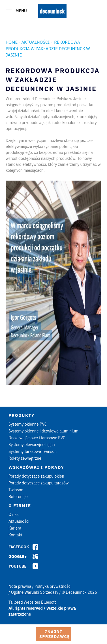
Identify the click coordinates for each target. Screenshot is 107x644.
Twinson (16, 490)
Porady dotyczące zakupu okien (36, 476)
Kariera (15, 528)
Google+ (18, 557)
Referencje (18, 497)
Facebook (19, 547)
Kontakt (15, 535)
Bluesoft (49, 602)
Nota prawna (20, 586)
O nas (13, 515)
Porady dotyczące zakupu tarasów (39, 483)
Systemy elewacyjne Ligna (32, 445)
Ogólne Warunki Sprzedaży (35, 592)
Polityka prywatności (53, 586)
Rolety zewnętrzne (25, 458)
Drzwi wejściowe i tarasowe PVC (37, 438)
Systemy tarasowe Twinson (33, 451)
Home (12, 42)
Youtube (18, 566)
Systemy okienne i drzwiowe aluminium (43, 431)
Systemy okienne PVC (28, 424)
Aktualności (35, 42)
